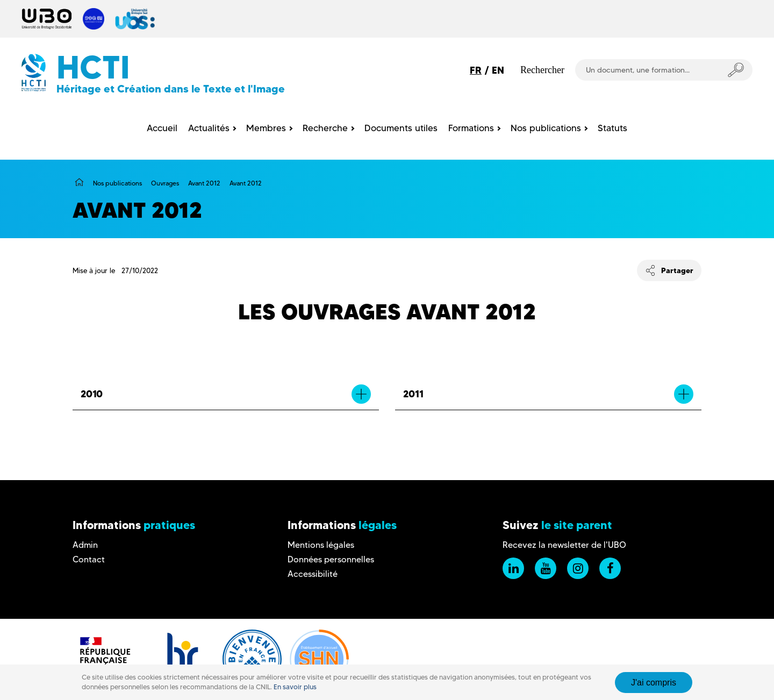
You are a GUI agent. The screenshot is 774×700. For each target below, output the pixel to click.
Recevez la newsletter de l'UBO (564, 545)
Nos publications (117, 183)
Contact (89, 559)
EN (498, 70)
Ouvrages (165, 183)
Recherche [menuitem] (325, 128)
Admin (85, 545)
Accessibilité (313, 574)
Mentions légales (321, 545)
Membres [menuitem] (266, 128)
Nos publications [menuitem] (546, 128)
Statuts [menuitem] (612, 128)
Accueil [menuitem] (162, 128)
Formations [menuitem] (471, 128)
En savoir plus (295, 687)
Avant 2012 (204, 183)
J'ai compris (654, 683)
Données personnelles (331, 559)
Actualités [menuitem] (209, 128)
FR (476, 70)
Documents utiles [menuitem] (401, 128)
